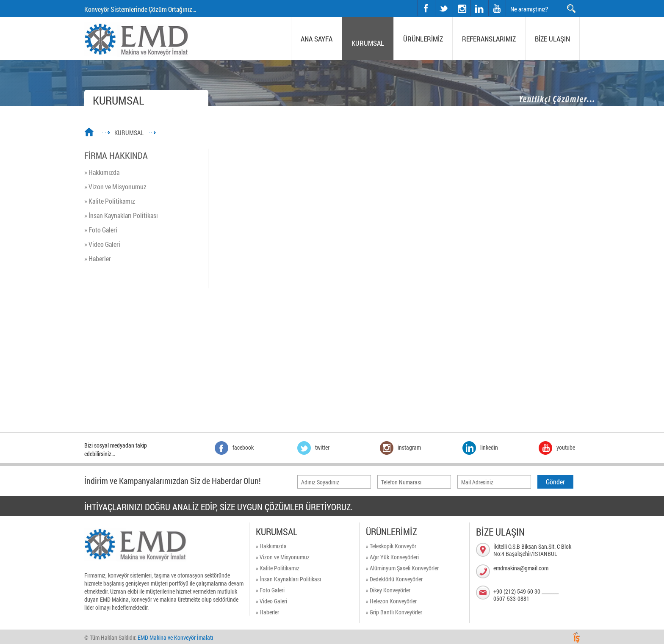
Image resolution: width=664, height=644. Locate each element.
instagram (453, 0)
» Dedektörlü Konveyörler (394, 579)
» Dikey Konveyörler (388, 590)
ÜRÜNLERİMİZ (423, 39)
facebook (426, 8)
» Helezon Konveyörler (391, 601)
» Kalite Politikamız (110, 201)
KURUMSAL (368, 43)
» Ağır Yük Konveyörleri (392, 557)
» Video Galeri (102, 244)
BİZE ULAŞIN (552, 39)
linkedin (479, 8)
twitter (436, 0)
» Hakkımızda (102, 172)
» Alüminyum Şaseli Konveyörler (402, 568)
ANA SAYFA (317, 39)
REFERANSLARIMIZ (489, 39)
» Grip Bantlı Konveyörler (394, 612)
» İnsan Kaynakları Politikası (121, 215)
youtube (497, 8)
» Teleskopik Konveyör (391, 546)
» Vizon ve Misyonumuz (115, 187)
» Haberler (98, 258)
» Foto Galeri (101, 230)
